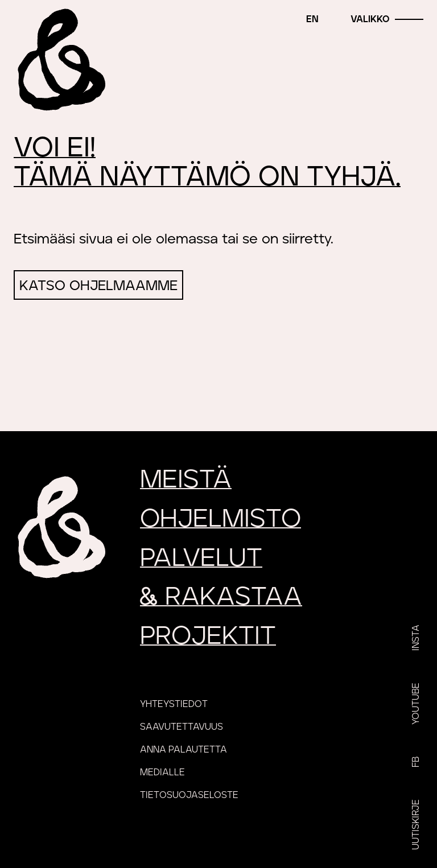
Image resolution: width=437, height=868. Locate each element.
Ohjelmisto (220, 519)
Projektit (208, 636)
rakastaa (221, 597)
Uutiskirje (416, 824)
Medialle (162, 772)
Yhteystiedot (174, 704)
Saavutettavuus (182, 727)
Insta (416, 638)
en (312, 19)
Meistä (186, 480)
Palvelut (201, 558)
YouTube (416, 704)
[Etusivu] (60, 60)
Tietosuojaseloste (189, 795)
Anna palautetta (184, 750)
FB (416, 762)
